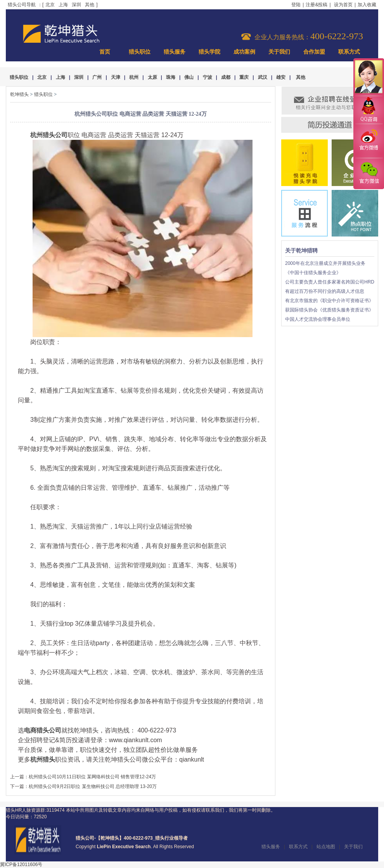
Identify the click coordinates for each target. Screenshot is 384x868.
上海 (63, 5)
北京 (50, 5)
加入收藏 (367, 5)
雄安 (281, 77)
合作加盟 (314, 52)
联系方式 (349, 52)
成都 (226, 77)
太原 (152, 77)
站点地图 (326, 847)
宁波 (208, 77)
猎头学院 (209, 52)
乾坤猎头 (19, 94)
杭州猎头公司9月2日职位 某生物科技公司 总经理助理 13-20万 (93, 786)
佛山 (189, 77)
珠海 (171, 77)
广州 (97, 77)
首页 (105, 52)
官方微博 (368, 141)
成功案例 (244, 52)
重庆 (244, 77)
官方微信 (368, 173)
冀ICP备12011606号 (21, 865)
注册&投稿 (317, 5)
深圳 (76, 5)
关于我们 (279, 52)
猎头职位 (140, 52)
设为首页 (343, 5)
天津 (116, 77)
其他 (90, 5)
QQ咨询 (368, 110)
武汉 (263, 77)
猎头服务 (175, 52)
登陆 (296, 5)
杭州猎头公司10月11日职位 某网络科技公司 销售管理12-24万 (92, 777)
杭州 (134, 77)
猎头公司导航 (22, 5)
